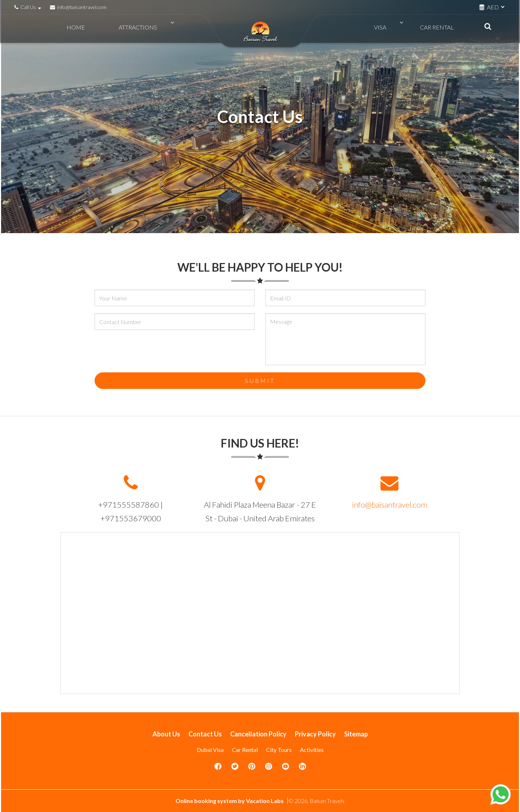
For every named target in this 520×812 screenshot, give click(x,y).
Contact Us (205, 734)
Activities (312, 750)
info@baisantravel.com (78, 7)
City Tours (279, 750)
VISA (393, 29)
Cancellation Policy (258, 734)
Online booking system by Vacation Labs (230, 801)
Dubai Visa (210, 750)
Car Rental (434, 29)
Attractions (125, 29)
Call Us (29, 7)
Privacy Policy (315, 734)
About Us (166, 734)
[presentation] (149, 351)
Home (79, 29)
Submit (260, 380)
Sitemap (356, 734)
